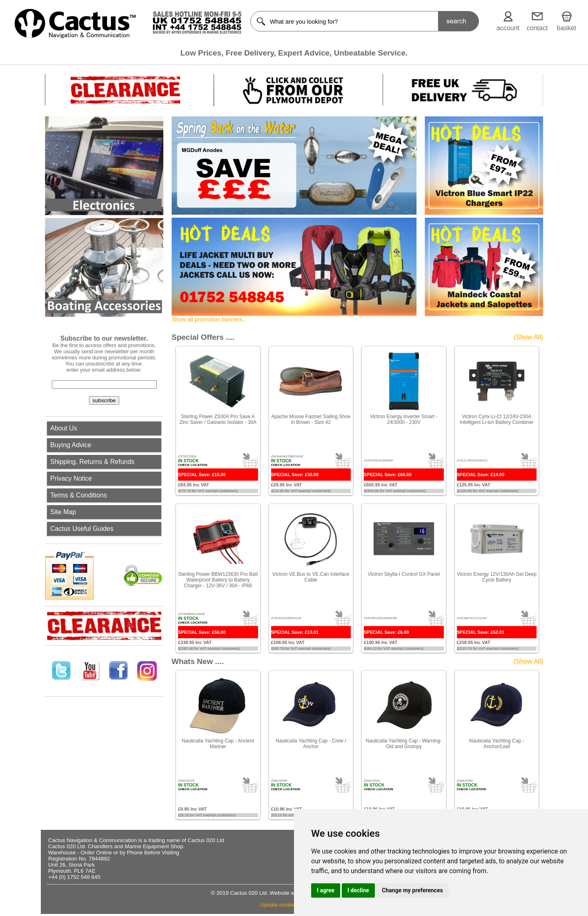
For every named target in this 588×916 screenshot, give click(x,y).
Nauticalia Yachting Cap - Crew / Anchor (311, 744)
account (508, 28)
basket (567, 28)
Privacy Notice (71, 478)
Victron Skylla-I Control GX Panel (404, 574)
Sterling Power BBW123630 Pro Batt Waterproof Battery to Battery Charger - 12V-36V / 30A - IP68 (218, 580)
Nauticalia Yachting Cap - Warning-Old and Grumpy (404, 744)
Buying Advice (71, 445)
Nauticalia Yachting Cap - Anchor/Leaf (497, 744)
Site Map (63, 512)
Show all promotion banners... (209, 319)
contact (537, 28)
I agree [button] (326, 890)
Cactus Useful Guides (82, 529)
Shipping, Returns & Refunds (92, 462)
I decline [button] (358, 890)
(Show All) (528, 337)
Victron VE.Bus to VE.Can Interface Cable (311, 577)
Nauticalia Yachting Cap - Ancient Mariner (218, 744)
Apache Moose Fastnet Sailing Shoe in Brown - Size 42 (311, 419)
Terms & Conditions (79, 495)
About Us (64, 428)
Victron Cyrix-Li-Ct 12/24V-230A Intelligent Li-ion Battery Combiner (497, 419)
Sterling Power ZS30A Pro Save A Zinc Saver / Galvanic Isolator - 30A (218, 419)
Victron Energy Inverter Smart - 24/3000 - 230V (404, 419)
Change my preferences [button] (412, 890)
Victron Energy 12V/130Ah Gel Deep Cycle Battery (497, 577)
